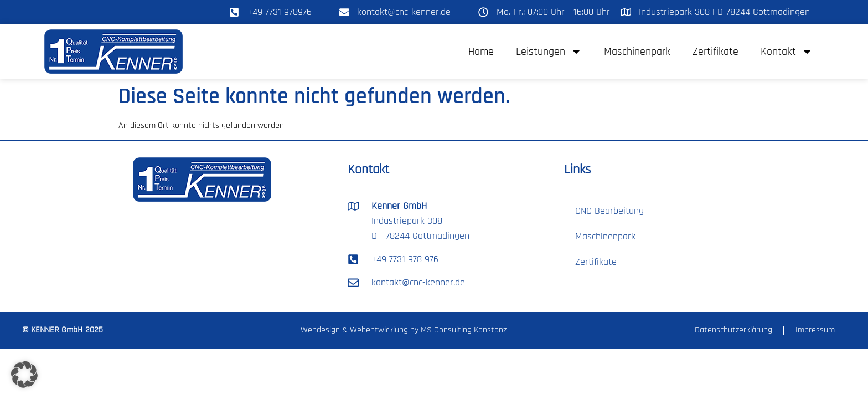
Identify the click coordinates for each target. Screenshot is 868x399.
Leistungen (549, 52)
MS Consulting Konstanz (464, 330)
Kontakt (787, 52)
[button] (24, 375)
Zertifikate (715, 52)
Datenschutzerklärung (733, 330)
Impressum (815, 330)
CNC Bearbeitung (609, 211)
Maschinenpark (637, 52)
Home (481, 52)
